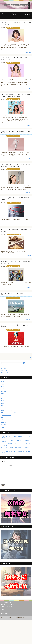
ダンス (4, 398)
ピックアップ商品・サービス (13, 28)
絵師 (3, 403)
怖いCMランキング (7, 608)
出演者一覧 (5, 389)
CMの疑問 (5, 425)
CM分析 (4, 422)
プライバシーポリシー (6, 373)
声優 (3, 396)
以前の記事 (29, 358)
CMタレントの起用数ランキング (10, 604)
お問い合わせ (4, 371)
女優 (3, 382)
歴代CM (4, 420)
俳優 (3, 384)
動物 (3, 405)
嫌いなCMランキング (7, 606)
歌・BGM (5, 391)
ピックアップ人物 (6, 415)
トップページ (5, 614)
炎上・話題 (5, 408)
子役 (3, 386)
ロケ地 (4, 394)
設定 (3, 427)
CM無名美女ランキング (8, 602)
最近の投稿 (4, 369)
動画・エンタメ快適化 (8, 410)
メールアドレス (7, 466)
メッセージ (4, 470)
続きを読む (29, 52)
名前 (4, 462)
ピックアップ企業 (6, 417)
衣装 (3, 401)
